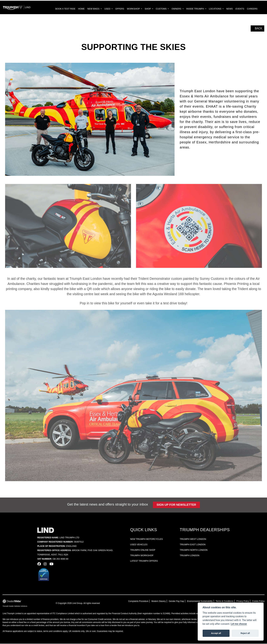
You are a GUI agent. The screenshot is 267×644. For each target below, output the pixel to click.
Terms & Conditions (227, 602)
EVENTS (242, 9)
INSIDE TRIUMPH (202, 9)
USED (123, 9)
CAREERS (253, 9)
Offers (134, 9)
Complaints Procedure (146, 602)
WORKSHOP (146, 9)
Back (258, 29)
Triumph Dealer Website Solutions (14, 606)
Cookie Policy (259, 602)
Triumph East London (194, 545)
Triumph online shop (141, 550)
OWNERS (185, 9)
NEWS (233, 9)
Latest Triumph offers (143, 561)
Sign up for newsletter (175, 505)
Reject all (245, 633)
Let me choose (239, 624)
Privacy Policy (244, 602)
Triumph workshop (141, 556)
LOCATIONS (220, 9)
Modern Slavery (165, 602)
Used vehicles (138, 545)
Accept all (216, 633)
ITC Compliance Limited (60, 614)
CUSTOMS (171, 9)
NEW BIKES (110, 9)
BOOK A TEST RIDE (85, 9)
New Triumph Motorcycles (145, 540)
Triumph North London (195, 550)
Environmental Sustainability (204, 602)
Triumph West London (194, 540)
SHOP (159, 9)
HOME (99, 9)
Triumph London (191, 556)
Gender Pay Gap (182, 602)
